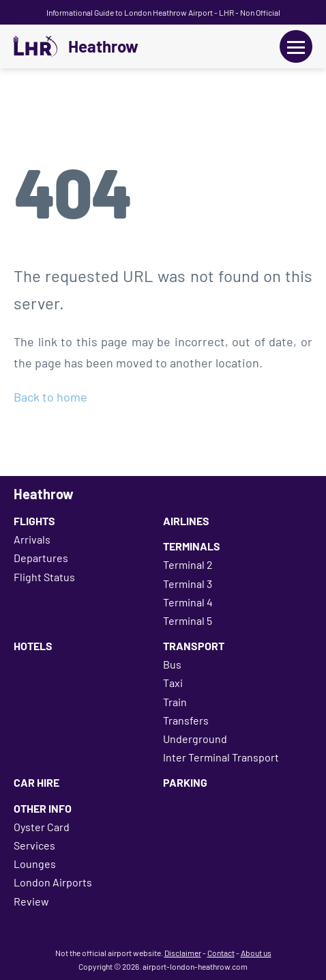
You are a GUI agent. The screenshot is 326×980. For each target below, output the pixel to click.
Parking (185, 782)
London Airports (53, 882)
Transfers (186, 720)
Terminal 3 (188, 584)
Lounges (35, 864)
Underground (195, 739)
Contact (221, 953)
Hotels (33, 646)
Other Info (43, 808)
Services (34, 845)
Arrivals (32, 539)
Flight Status (44, 577)
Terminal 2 (188, 564)
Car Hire (36, 782)
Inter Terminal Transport (221, 757)
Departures (41, 558)
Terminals (192, 546)
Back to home (50, 397)
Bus (172, 664)
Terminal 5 (188, 620)
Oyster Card (42, 827)
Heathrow (103, 46)
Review (31, 901)
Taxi (173, 683)
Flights (34, 521)
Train (175, 702)
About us (256, 953)
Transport (194, 646)
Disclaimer (183, 953)
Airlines (186, 521)
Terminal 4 (188, 602)
